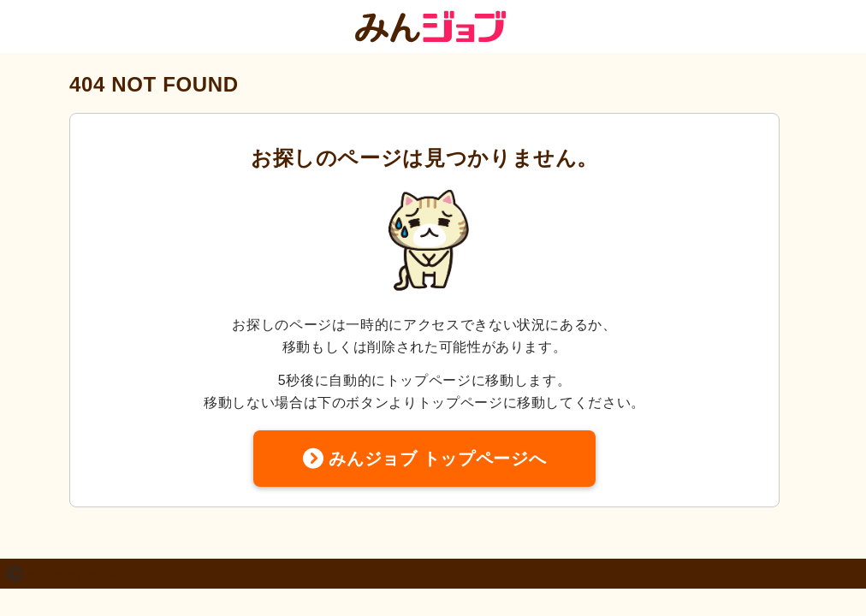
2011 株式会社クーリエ (84, 577)
